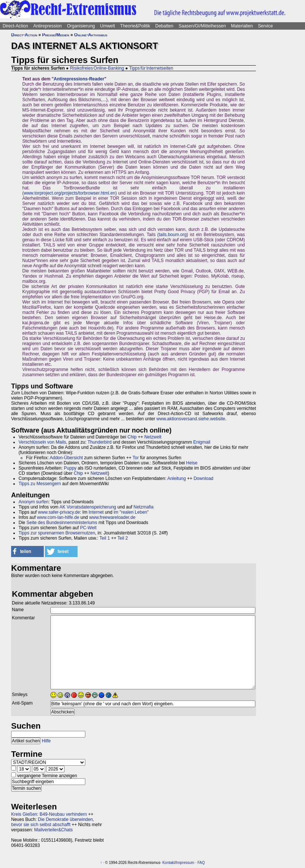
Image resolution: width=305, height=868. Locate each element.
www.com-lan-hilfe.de (58, 517)
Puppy (70, 468)
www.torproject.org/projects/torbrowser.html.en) (70, 193)
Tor (136, 458)
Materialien (242, 26)
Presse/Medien (56, 35)
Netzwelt (153, 437)
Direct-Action (15, 26)
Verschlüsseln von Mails (42, 442)
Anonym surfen (34, 502)
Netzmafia (144, 507)
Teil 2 (123, 538)
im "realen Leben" (131, 512)
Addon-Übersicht (66, 458)
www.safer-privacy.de (59, 512)
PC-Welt (88, 528)
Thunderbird (100, 442)
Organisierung (81, 26)
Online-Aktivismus (91, 35)
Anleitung (177, 478)
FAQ (201, 863)
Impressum (185, 863)
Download (204, 478)
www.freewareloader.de (112, 517)
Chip (132, 437)
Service (265, 26)
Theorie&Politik (135, 26)
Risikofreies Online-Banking (97, 68)
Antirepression (48, 26)
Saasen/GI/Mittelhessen (202, 26)
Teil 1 (105, 538)
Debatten (165, 26)
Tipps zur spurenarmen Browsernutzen (57, 533)
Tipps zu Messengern (40, 484)
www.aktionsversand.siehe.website (191, 419)
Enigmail (202, 442)
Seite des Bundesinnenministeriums (62, 523)
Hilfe (46, 741)
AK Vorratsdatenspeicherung (88, 507)
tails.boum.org (173, 235)
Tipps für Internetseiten (151, 68)
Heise (192, 463)
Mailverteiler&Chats (53, 830)
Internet (96, 512)
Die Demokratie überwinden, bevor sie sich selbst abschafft (53, 822)
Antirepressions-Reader (79, 79)
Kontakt (168, 863)
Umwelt (108, 26)
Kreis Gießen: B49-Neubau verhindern (49, 814)
